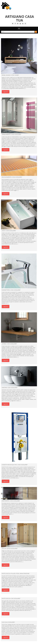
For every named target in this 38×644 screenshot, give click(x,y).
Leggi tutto (6, 92)
